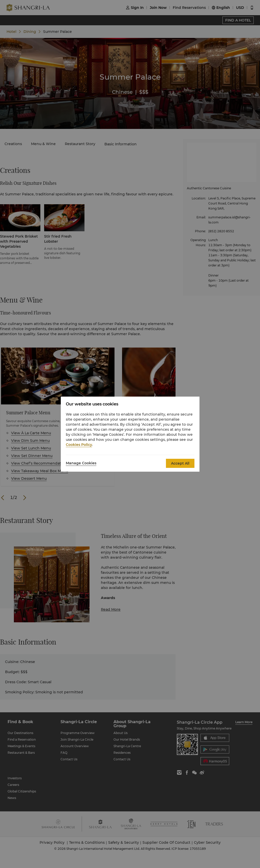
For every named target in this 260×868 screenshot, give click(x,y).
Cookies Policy (79, 445)
